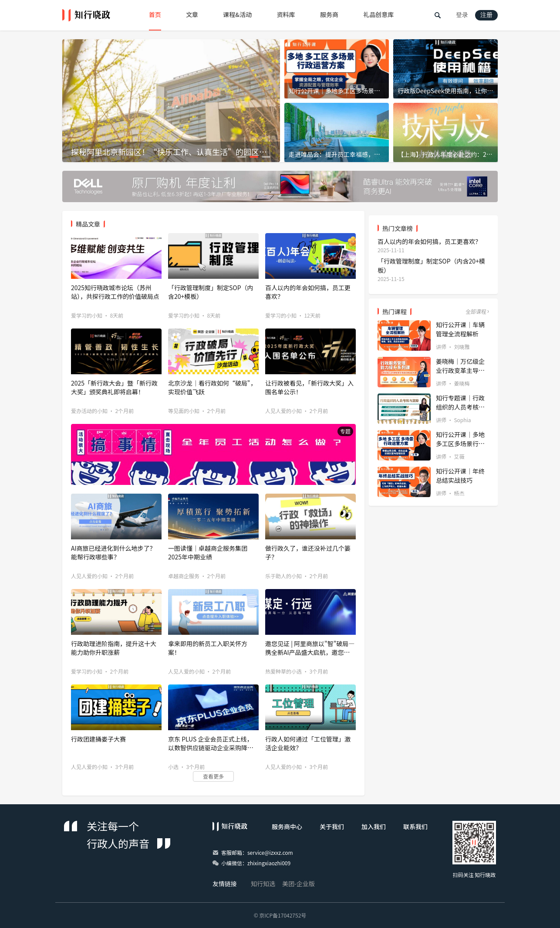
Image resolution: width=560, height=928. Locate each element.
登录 (462, 15)
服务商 (329, 14)
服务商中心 (287, 826)
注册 (486, 15)
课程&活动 (237, 14)
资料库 (286, 14)
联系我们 (415, 826)
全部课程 (476, 311)
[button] (242, 157)
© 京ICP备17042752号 (280, 915)
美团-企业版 (299, 884)
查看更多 (213, 776)
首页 (155, 14)
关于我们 (332, 826)
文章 (192, 14)
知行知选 (263, 884)
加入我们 (374, 826)
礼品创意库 (378, 14)
